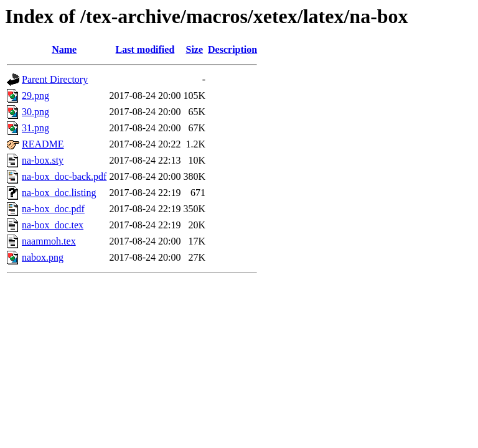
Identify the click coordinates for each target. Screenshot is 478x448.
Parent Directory (55, 79)
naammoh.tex (49, 241)
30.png (35, 112)
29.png (35, 96)
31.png (35, 128)
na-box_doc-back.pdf (64, 176)
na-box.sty (43, 160)
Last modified (145, 49)
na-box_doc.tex (53, 225)
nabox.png (43, 257)
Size (195, 49)
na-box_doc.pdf (53, 209)
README (43, 144)
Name (64, 49)
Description (232, 49)
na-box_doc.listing (59, 193)
